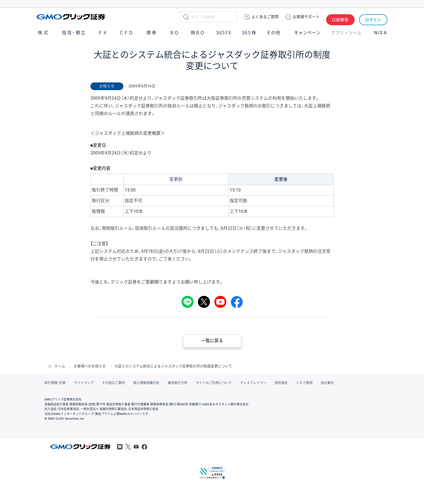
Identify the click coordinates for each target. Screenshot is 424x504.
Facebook (144, 447)
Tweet (204, 302)
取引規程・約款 (55, 383)
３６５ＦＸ (224, 32)
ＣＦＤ (126, 32)
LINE (187, 302)
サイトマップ (84, 383)
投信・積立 (74, 32)
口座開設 (340, 17)
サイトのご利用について (214, 383)
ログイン (373, 17)
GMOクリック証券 (72, 17)
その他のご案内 (113, 383)
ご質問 (265, 17)
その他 (273, 32)
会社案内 (327, 383)
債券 (152, 32)
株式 (44, 32)
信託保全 (281, 383)
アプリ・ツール (346, 32)
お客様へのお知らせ (90, 366)
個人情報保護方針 (146, 383)
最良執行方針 (178, 383)
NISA (381, 32)
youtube (220, 302)
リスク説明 (304, 383)
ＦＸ (103, 32)
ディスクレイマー (253, 383)
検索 (186, 17)
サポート (306, 17)
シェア (237, 302)
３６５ (249, 32)
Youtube (136, 447)
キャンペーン (307, 32)
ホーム (60, 366)
